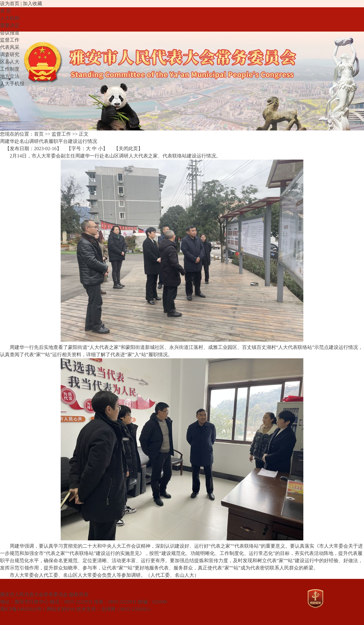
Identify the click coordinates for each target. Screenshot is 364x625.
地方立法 (10, 76)
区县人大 (10, 62)
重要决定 (10, 25)
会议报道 (10, 33)
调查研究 (10, 54)
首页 (39, 134)
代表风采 (10, 47)
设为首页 (10, 3)
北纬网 (108, 609)
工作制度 (10, 69)
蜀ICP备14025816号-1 (23, 609)
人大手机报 (12, 84)
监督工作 (10, 40)
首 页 (5, 11)
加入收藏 (32, 3)
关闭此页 (128, 149)
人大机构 (10, 18)
